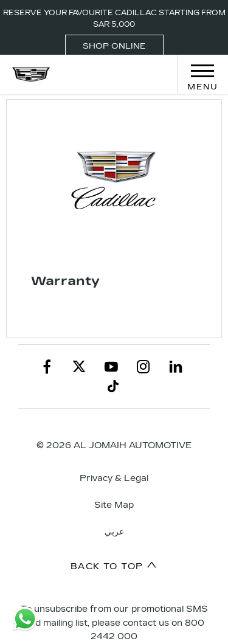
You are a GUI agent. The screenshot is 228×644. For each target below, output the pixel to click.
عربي (114, 532)
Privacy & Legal (114, 478)
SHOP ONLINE (114, 46)
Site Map (114, 505)
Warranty (65, 281)
